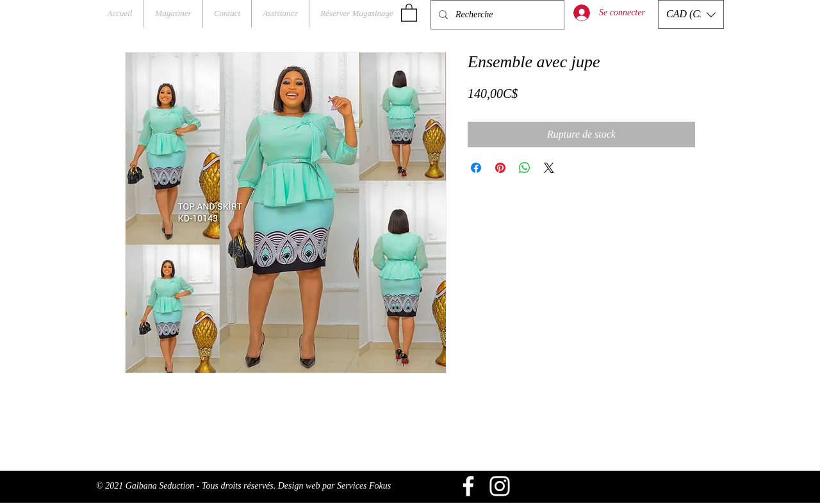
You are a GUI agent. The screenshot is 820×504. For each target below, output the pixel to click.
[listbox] (691, 14)
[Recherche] (496, 15)
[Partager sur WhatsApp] (525, 168)
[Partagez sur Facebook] (476, 168)
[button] (409, 12)
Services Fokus (364, 486)
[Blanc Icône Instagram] (500, 486)
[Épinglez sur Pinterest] (500, 168)
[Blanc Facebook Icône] (468, 486)
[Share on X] (549, 168)
